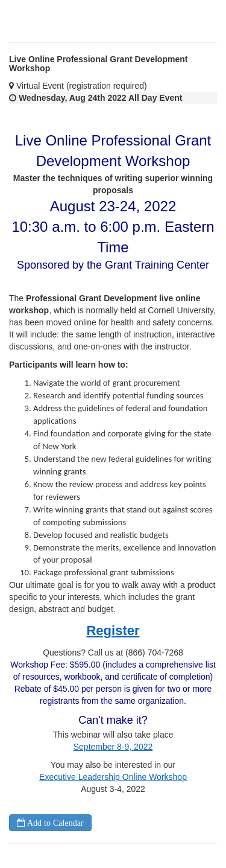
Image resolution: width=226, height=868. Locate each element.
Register (113, 630)
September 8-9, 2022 (113, 747)
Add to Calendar (54, 823)
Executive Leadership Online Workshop (113, 777)
